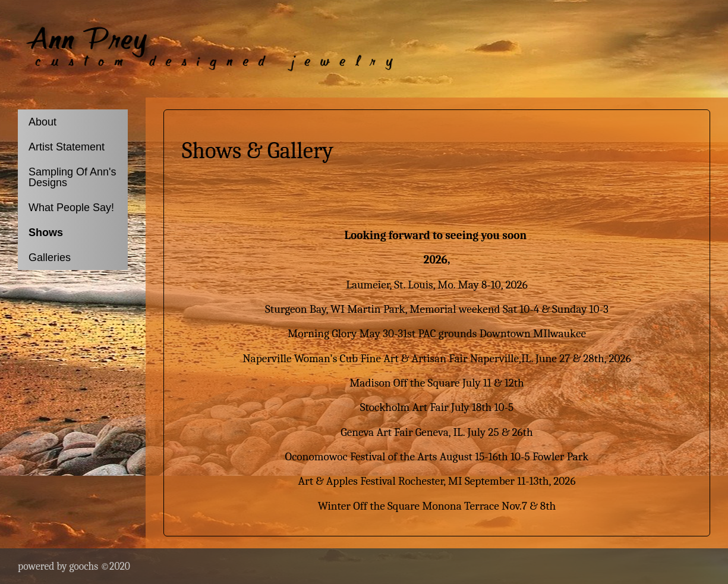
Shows (46, 233)
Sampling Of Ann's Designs (73, 177)
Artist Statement (67, 147)
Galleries (50, 258)
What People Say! (71, 208)
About (42, 122)
